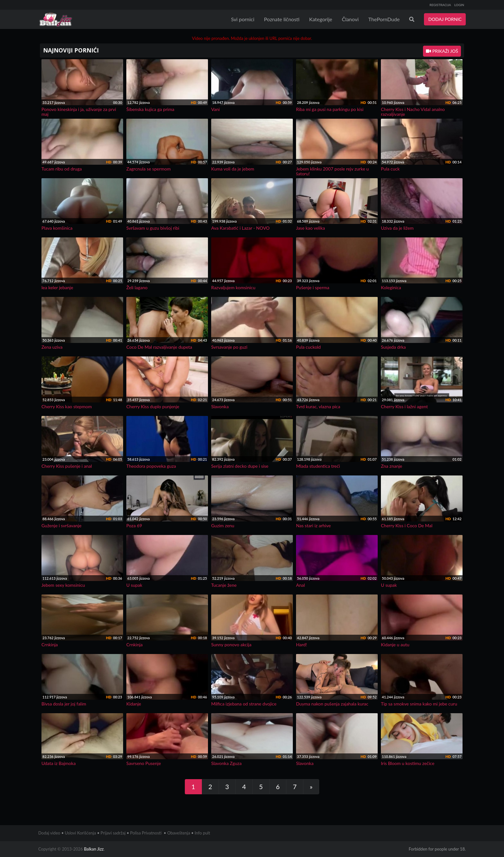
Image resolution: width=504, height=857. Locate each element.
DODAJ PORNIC (445, 19)
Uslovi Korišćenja (81, 833)
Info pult (203, 833)
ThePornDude (384, 19)
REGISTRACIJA (440, 5)
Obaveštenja (179, 833)
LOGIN (459, 5)
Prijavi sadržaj (113, 833)
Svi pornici (243, 19)
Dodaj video (49, 833)
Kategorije (321, 19)
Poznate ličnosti (282, 19)
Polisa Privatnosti (146, 833)
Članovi (350, 19)
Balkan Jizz (94, 849)
